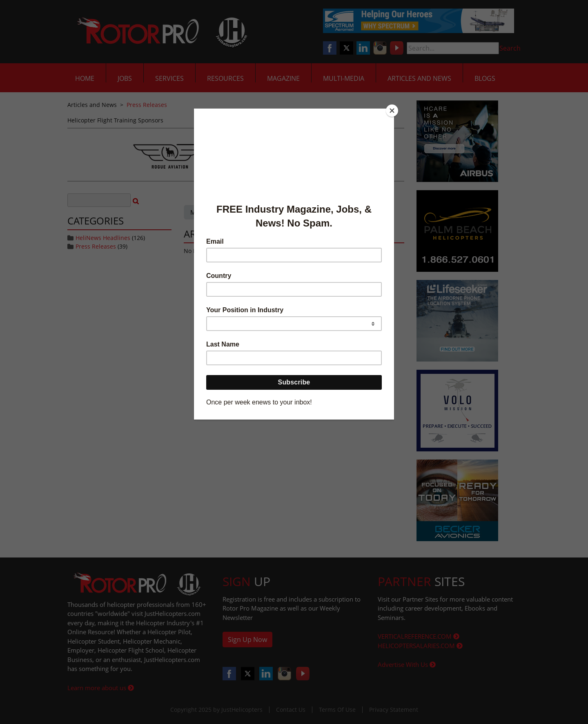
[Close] (392, 111)
